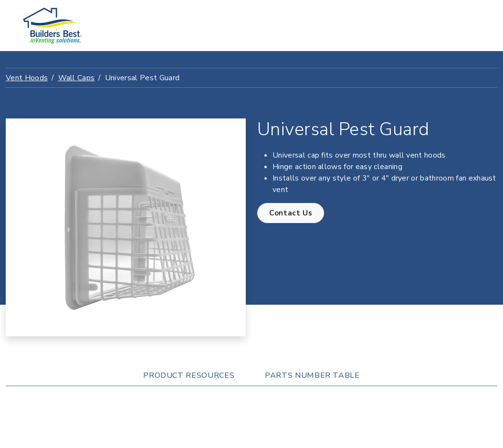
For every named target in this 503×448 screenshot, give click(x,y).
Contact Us (291, 213)
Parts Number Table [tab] (312, 375)
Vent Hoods (27, 78)
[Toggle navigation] (467, 26)
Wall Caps (77, 78)
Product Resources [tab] (189, 375)
